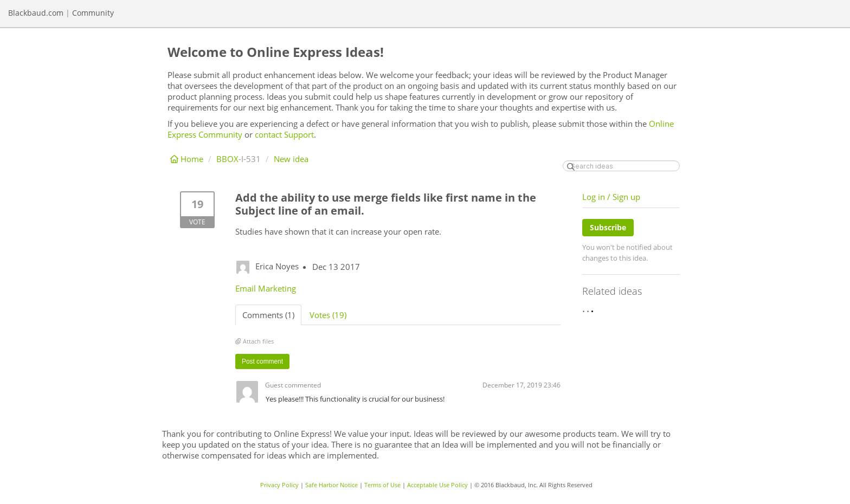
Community (93, 13)
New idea (291, 159)
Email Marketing (266, 288)
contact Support (284, 134)
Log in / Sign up (611, 197)
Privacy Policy (279, 485)
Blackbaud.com (36, 13)
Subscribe (608, 227)
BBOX (227, 159)
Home (188, 159)
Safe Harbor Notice (331, 485)
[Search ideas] (621, 166)
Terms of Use (382, 485)
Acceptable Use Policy (437, 485)
